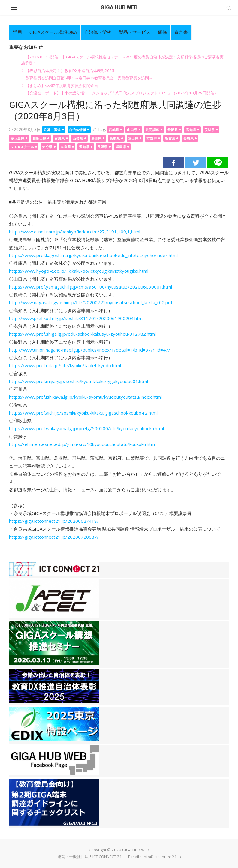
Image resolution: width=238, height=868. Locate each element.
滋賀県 (170, 138)
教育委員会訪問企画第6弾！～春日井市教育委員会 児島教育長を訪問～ (89, 78)
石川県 (60, 138)
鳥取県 (115, 138)
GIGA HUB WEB (119, 7)
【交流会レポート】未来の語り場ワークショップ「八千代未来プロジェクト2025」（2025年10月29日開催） (122, 93)
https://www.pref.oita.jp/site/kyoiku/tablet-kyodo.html (65, 365)
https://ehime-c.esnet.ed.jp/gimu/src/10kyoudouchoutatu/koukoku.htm (82, 444)
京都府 (152, 138)
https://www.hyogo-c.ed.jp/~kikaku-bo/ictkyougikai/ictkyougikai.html (79, 271)
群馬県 (96, 138)
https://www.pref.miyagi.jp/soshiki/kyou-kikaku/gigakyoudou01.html (78, 381)
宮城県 (114, 130)
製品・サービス (135, 32)
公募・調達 (52, 130)
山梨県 (78, 138)
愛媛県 (173, 130)
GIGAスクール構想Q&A (53, 32)
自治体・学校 (98, 32)
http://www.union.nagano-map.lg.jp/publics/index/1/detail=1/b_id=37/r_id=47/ (90, 350)
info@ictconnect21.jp (162, 857)
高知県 (191, 130)
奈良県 (66, 147)
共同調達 (152, 130)
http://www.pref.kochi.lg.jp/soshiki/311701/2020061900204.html (76, 318)
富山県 (133, 138)
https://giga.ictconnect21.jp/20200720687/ (54, 537)
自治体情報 (78, 130)
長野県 (102, 147)
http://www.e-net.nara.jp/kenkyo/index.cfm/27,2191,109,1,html (75, 232)
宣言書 (181, 32)
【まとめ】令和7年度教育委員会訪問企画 (62, 85)
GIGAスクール (22, 147)
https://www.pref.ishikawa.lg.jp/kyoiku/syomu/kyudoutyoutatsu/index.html (85, 397)
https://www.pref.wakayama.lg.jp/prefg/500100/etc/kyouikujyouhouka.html (86, 428)
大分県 (47, 147)
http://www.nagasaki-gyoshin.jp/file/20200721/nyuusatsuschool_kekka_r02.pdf (91, 302)
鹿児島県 (17, 138)
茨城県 (210, 130)
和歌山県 (39, 138)
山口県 (132, 130)
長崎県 (189, 138)
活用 (17, 32)
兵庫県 (121, 147)
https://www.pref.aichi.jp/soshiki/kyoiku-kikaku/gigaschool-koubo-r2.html (83, 413)
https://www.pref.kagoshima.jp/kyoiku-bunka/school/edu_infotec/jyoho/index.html (93, 255)
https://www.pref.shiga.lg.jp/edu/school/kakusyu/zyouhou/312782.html (82, 334)
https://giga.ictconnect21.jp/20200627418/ (54, 521)
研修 (162, 32)
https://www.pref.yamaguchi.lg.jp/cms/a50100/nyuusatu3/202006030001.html (90, 287)
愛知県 (84, 147)
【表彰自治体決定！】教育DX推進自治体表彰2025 (70, 70)
